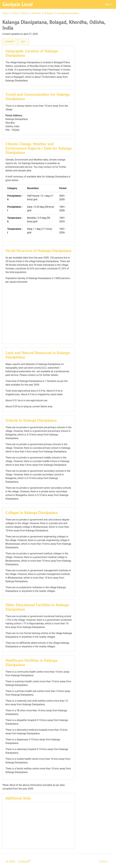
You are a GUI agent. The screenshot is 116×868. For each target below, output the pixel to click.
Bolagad (49, 13)
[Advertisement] (39, 313)
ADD (23, 42)
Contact (103, 861)
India (15, 13)
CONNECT (10, 42)
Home (6, 13)
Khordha (36, 13)
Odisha (25, 13)
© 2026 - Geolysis (18, 861)
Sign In (109, 4)
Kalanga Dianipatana (68, 13)
